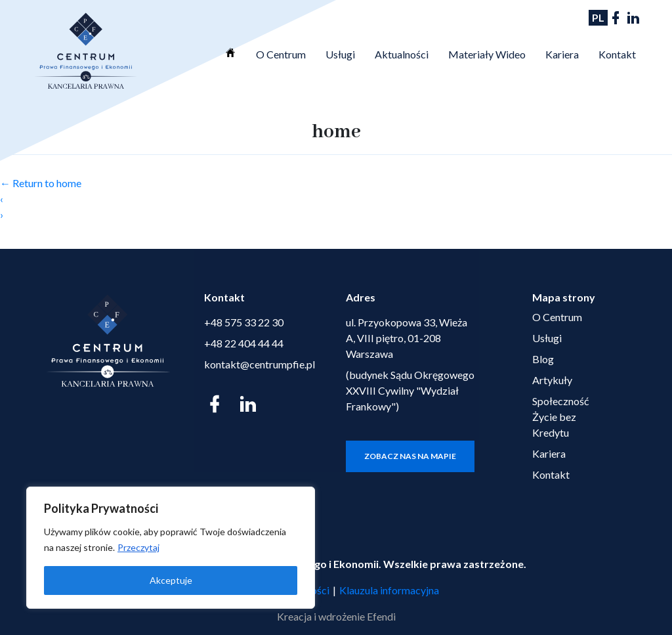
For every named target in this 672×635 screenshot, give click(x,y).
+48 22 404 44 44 (244, 343)
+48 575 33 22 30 (244, 322)
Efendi (381, 616)
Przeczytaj (138, 547)
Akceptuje (171, 580)
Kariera (562, 54)
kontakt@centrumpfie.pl (260, 364)
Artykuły (552, 380)
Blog (543, 359)
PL (598, 17)
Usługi (340, 54)
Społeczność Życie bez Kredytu (560, 417)
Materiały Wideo (487, 54)
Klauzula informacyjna (389, 590)
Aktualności (402, 54)
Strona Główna (230, 53)
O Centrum (281, 54)
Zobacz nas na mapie (410, 456)
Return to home (41, 183)
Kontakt (617, 54)
